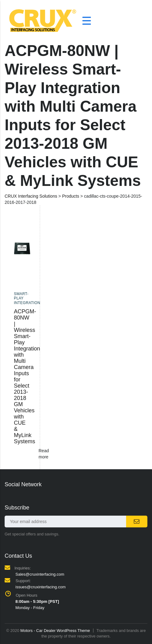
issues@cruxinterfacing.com (41, 587)
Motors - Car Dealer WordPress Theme (55, 631)
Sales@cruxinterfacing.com (40, 574)
